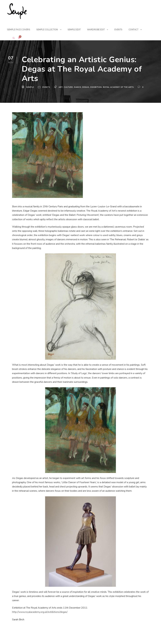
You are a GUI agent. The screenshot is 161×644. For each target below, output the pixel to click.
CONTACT (140, 30)
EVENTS (124, 30)
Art (61, 87)
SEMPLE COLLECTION (50, 30)
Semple (30, 87)
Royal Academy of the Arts (119, 87)
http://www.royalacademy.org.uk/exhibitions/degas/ (40, 612)
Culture (69, 87)
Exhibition (97, 87)
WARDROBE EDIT (101, 30)
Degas (86, 87)
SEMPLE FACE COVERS (19, 30)
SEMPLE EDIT (78, 30)
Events (47, 87)
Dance (78, 87)
